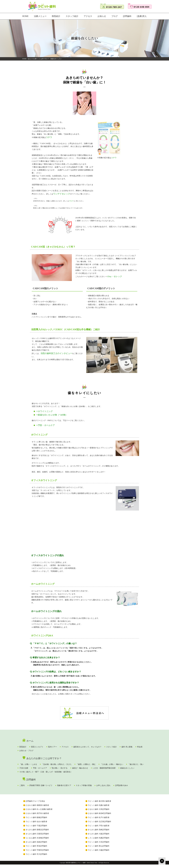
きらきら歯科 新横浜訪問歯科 (37, 833)
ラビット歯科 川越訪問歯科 (99, 854)
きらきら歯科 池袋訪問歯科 (36, 845)
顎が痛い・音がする (98, 766)
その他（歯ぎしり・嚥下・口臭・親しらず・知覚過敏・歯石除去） (106, 770)
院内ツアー (67, 743)
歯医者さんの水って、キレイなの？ (110, 743)
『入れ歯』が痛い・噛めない (130, 761)
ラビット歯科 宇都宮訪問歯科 (37, 854)
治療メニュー (40, 16)
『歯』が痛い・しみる (35, 761)
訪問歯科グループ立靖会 (35, 805)
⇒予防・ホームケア (43, 423)
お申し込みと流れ (126, 784)
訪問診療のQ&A (32, 788)
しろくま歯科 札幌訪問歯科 (99, 841)
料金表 (48, 748)
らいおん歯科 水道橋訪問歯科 (37, 841)
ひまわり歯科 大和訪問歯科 (99, 813)
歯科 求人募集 (31, 748)
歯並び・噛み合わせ (123, 766)
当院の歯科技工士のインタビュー (54, 352)
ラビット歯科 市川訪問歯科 (36, 858)
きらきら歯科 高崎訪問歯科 (99, 833)
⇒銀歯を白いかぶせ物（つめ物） (48, 413)
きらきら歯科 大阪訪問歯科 (99, 837)
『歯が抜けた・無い (34, 766)
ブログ (115, 16)
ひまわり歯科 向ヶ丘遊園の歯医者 (39, 813)
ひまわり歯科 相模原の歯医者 (37, 809)
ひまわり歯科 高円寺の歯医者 (37, 817)
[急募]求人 (142, 16)
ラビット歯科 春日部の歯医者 (99, 805)
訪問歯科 (128, 16)
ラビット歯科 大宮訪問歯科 (99, 845)
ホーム (29, 737)
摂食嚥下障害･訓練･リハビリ (51, 784)
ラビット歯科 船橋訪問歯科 (36, 821)
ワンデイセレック (60, 193)
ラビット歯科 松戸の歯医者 (99, 821)
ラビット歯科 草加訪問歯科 (36, 849)
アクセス (88, 16)
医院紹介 (56, 16)
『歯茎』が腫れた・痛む (100, 761)
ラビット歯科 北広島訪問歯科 (99, 825)
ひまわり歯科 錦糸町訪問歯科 (99, 817)
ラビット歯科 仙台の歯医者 (36, 825)
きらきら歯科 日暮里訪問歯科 (37, 837)
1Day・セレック (113, 275)
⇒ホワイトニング (42, 410)
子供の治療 (55, 766)
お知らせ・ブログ (66, 748)
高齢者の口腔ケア (78, 784)
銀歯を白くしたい (64, 770)
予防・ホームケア (75, 766)
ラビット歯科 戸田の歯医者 (99, 829)
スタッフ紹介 (72, 16)
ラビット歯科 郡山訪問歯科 (99, 849)
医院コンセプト (48, 743)
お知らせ (102, 16)
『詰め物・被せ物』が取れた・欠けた (67, 761)
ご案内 (28, 784)
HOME (25, 16)
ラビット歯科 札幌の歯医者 (99, 809)
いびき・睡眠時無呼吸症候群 (37, 770)
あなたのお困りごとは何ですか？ (38, 59)
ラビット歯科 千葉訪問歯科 (36, 829)
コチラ (48, 137)
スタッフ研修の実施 (102, 784)
